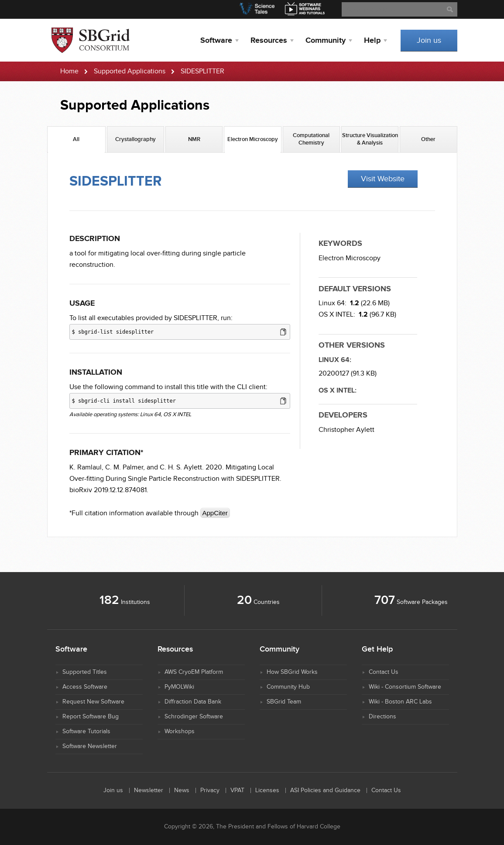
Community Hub (288, 687)
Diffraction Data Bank (193, 702)
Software (216, 41)
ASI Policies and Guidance (325, 790)
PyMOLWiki (179, 687)
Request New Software (93, 702)
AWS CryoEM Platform (194, 672)
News (182, 790)
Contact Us (384, 672)
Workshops (180, 731)
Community (326, 41)
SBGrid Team (284, 702)
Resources (269, 41)
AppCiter (215, 513)
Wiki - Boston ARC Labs (400, 702)
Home (69, 71)
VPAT (237, 790)
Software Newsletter (90, 746)
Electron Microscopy (350, 258)
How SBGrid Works (292, 672)
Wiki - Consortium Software (405, 687)
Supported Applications (130, 71)
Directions (382, 717)
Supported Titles (85, 672)
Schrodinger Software (194, 717)
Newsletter (149, 790)
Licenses (267, 790)
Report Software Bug (91, 717)
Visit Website (383, 179)
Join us (429, 40)
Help (372, 41)
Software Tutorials (86, 731)
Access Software (85, 687)
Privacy (210, 790)
